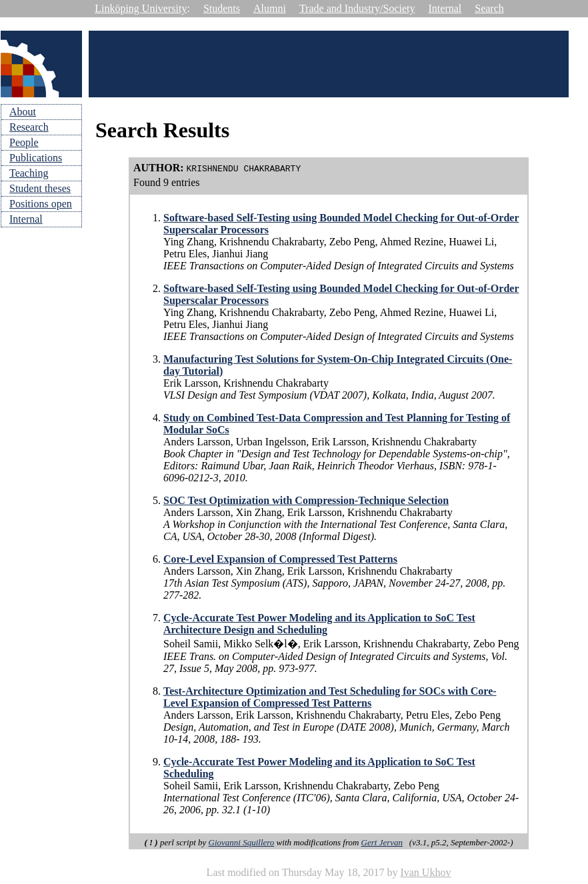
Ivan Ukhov (425, 872)
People (24, 142)
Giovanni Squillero (242, 842)
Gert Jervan (382, 842)
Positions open (41, 204)
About (23, 112)
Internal (445, 8)
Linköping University (141, 8)
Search (489, 8)
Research (29, 127)
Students (222, 8)
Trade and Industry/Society (357, 8)
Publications (36, 158)
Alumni (270, 8)
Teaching (29, 173)
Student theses (40, 188)
